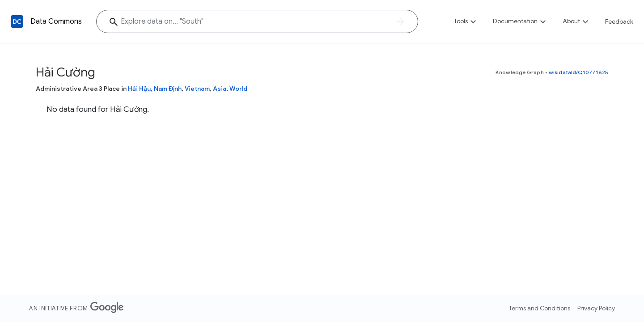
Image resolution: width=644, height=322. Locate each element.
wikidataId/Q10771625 (578, 72)
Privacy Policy (596, 308)
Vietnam (197, 89)
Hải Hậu (139, 89)
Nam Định (168, 89)
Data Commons (56, 21)
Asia (220, 89)
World (238, 89)
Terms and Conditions (540, 308)
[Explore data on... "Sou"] (257, 21)
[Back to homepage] (17, 21)
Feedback (619, 21)
